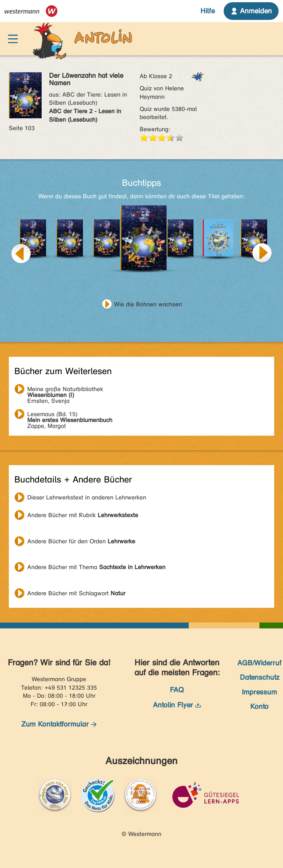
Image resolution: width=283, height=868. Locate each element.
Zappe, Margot (70, 415)
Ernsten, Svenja (65, 390)
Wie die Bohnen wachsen (148, 304)
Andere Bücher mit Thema (96, 567)
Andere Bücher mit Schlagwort (76, 593)
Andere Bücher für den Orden (81, 541)
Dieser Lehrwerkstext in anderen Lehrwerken (87, 497)
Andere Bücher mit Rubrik (83, 515)
